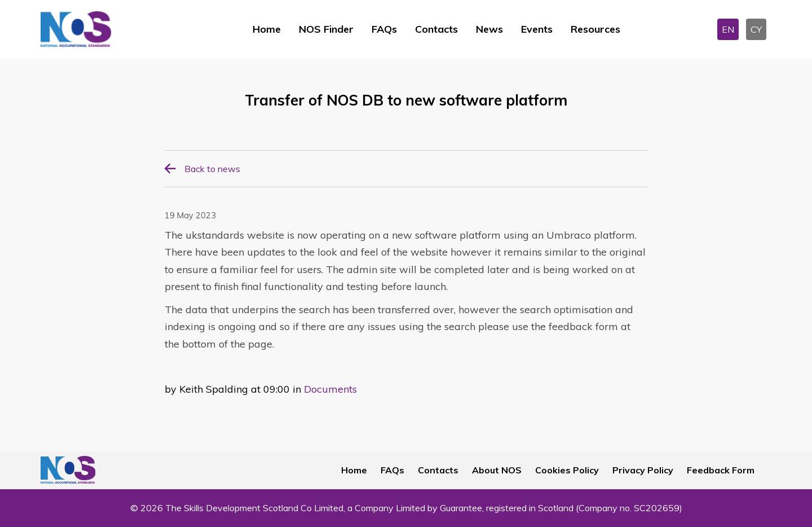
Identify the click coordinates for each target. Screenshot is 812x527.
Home (267, 29)
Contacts (436, 29)
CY (756, 29)
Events (537, 29)
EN (728, 29)
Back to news (212, 169)
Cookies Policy (567, 470)
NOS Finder (326, 29)
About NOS (497, 470)
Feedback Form (721, 470)
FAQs (384, 29)
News (489, 29)
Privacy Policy (643, 470)
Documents (330, 389)
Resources (595, 29)
